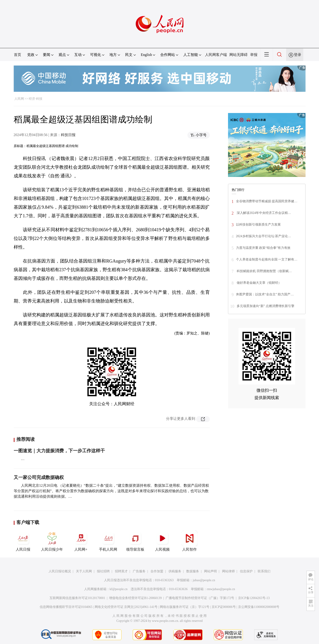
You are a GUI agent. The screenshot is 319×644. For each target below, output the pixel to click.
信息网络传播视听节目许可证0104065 (66, 607)
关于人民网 (84, 571)
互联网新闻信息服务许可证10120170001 (77, 598)
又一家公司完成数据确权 (39, 477)
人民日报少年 (52, 541)
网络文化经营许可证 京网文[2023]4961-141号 (126, 607)
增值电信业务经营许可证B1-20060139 (135, 598)
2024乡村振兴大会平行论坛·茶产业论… (264, 236)
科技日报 (68, 135)
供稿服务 (175, 571)
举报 (254, 55)
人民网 (19, 99)
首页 (18, 55)
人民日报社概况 (60, 571)
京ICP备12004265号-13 (254, 598)
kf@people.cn (119, 589)
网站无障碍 (239, 55)
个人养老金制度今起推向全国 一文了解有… (267, 259)
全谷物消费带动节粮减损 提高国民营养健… (267, 201)
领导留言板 (135, 541)
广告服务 (139, 571)
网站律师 (228, 571)
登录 (298, 55)
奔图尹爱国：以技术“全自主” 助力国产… (265, 294)
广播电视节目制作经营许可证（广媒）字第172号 (200, 598)
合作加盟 (157, 571)
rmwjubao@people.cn (221, 589)
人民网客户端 (216, 55)
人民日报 (23, 541)
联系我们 (264, 571)
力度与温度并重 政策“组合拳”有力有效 (263, 248)
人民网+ (81, 541)
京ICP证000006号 (224, 607)
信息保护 (246, 571)
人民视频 (162, 541)
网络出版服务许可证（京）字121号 (185, 607)
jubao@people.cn (204, 580)
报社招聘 (103, 571)
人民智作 (189, 541)
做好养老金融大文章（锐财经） (259, 283)
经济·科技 (36, 99)
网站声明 (210, 571)
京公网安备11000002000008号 (259, 607)
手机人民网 (108, 541)
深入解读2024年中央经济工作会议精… (264, 213)
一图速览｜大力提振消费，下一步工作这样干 (59, 451)
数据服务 (193, 571)
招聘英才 (121, 571)
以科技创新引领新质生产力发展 (258, 225)
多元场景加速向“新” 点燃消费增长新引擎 (266, 306)
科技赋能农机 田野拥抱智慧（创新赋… (264, 271)
